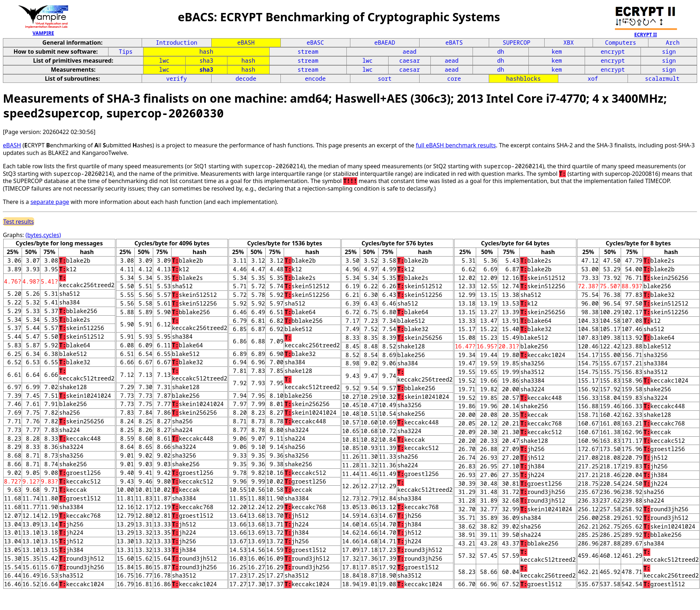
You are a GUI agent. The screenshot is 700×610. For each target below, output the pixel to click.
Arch (673, 43)
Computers (621, 43)
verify (177, 79)
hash (206, 52)
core (454, 79)
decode (246, 79)
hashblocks (523, 79)
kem (557, 52)
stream (308, 52)
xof (593, 79)
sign (669, 52)
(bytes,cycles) (43, 235)
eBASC (315, 43)
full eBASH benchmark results (456, 145)
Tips (126, 52)
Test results (19, 222)
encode (315, 79)
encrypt (613, 52)
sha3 (206, 61)
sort (385, 79)
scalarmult (662, 79)
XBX (569, 43)
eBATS (454, 43)
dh (500, 52)
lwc (164, 61)
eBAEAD (385, 43)
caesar (409, 61)
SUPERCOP (517, 43)
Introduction (176, 43)
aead (409, 52)
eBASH (246, 43)
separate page (50, 202)
